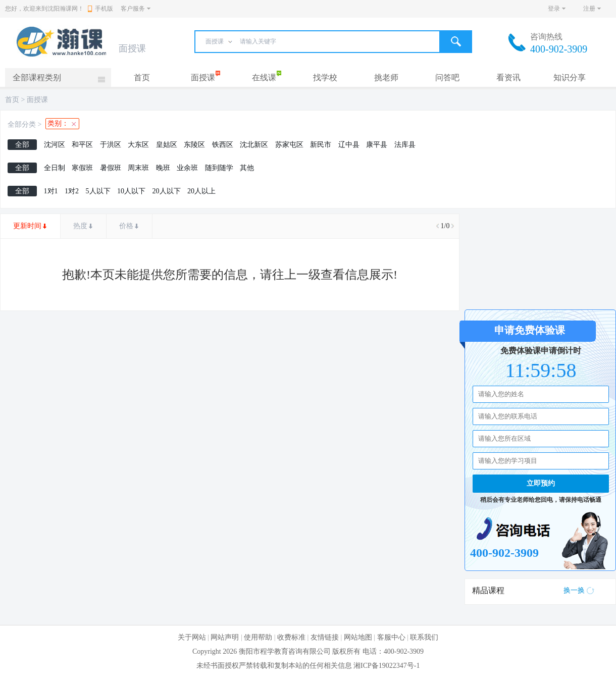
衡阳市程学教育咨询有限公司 (285, 651)
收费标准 (291, 637)
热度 (80, 226)
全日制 (55, 168)
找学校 (325, 77)
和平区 (82, 145)
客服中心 (391, 637)
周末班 (138, 168)
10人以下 (131, 191)
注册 (589, 9)
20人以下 (167, 191)
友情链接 (325, 637)
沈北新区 (254, 145)
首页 (142, 77)
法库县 (405, 145)
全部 (22, 145)
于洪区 (111, 145)
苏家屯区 (289, 145)
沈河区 (55, 145)
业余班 (187, 168)
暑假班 (111, 168)
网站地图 (358, 637)
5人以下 (98, 191)
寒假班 (82, 168)
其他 (247, 168)
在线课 (264, 77)
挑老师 (386, 77)
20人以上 (201, 191)
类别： (58, 123)
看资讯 (508, 77)
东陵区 (194, 145)
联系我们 (424, 637)
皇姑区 (167, 145)
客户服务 (133, 9)
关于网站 (192, 637)
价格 (126, 226)
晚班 (163, 168)
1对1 (51, 191)
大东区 (138, 145)
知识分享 (570, 77)
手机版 (100, 9)
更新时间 (27, 226)
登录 (554, 9)
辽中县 (349, 145)
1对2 (72, 191)
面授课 (203, 77)
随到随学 (219, 168)
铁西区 (223, 145)
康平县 (377, 145)
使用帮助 (258, 637)
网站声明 (225, 637)
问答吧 (447, 77)
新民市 (321, 145)
